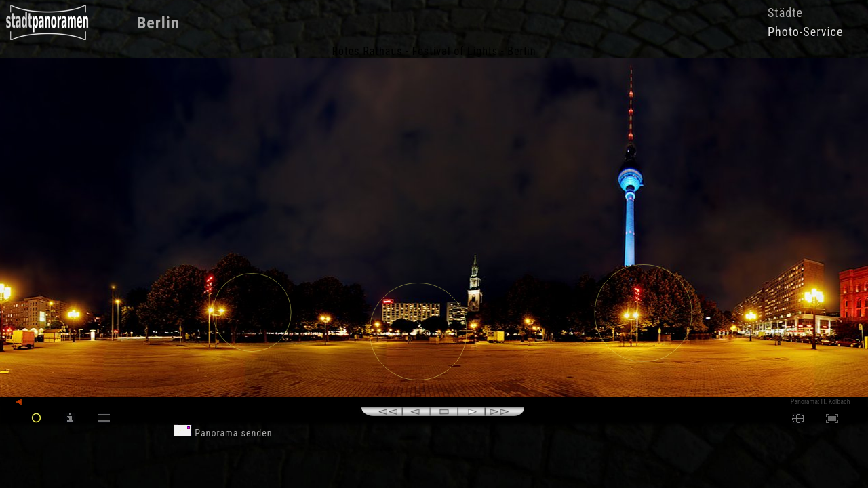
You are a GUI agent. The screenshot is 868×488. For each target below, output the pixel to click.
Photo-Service (805, 32)
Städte (785, 13)
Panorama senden (223, 433)
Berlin (158, 23)
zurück (32, 402)
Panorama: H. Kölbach (821, 402)
